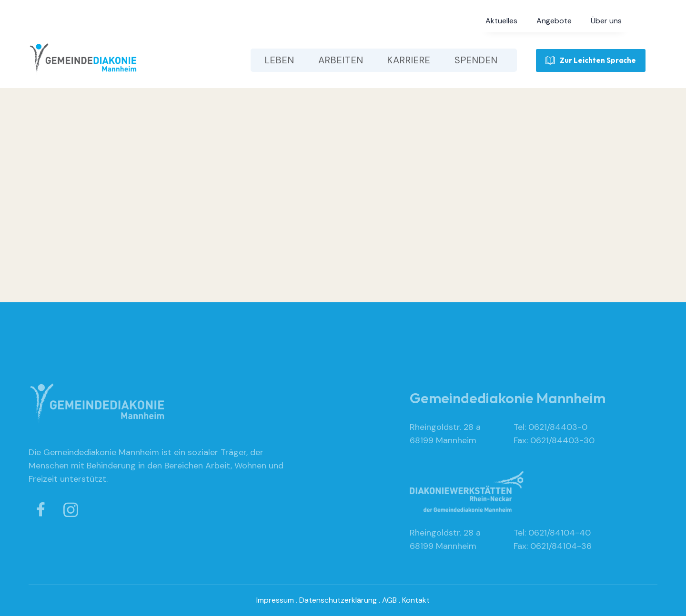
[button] (501, 21)
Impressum (275, 600)
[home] (83, 60)
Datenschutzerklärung (338, 600)
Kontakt (416, 600)
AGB (389, 600)
